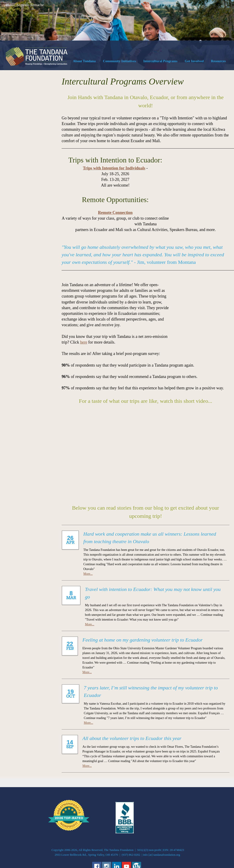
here (191, 319)
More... (88, 551)
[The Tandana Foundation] (37, 56)
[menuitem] (84, 62)
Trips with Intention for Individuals (144, 168)
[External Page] (125, 809)
